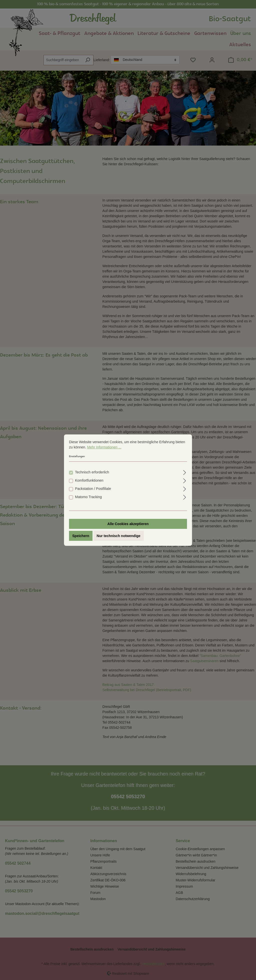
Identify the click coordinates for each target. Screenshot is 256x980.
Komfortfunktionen (89, 480)
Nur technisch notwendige (119, 536)
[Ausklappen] (185, 472)
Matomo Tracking (88, 497)
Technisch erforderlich (92, 472)
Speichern (81, 536)
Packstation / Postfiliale (93, 489)
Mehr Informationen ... (104, 447)
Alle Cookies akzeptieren (128, 524)
